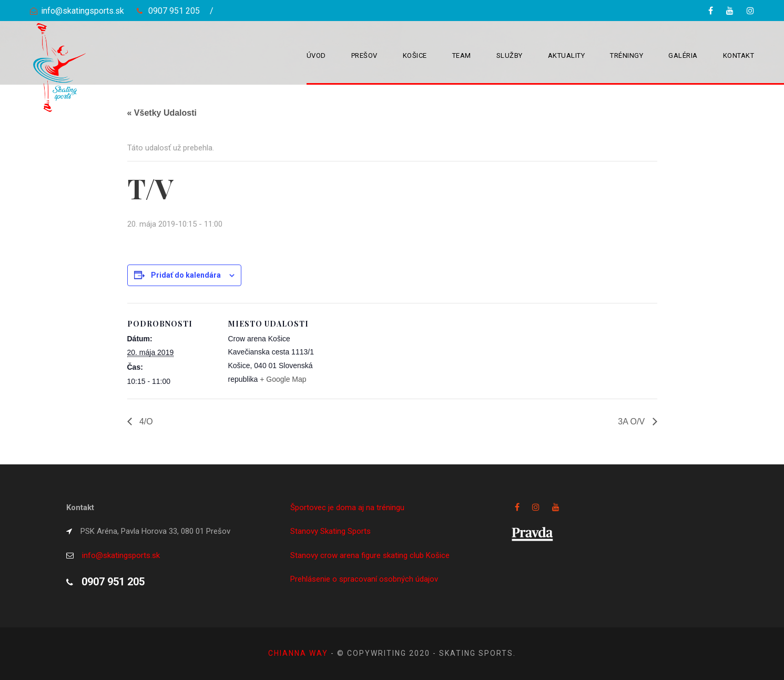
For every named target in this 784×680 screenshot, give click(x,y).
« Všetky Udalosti (162, 113)
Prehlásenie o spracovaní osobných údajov (364, 579)
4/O (145, 422)
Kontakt (739, 55)
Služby (510, 55)
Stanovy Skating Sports (330, 531)
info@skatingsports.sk (83, 11)
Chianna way (299, 653)
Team (462, 55)
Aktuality (567, 55)
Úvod (316, 55)
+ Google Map (283, 379)
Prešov (364, 55)
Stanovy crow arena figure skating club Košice (370, 555)
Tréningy (627, 55)
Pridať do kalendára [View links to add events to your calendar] (186, 275)
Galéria (683, 55)
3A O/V (632, 422)
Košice (415, 55)
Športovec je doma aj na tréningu (347, 508)
